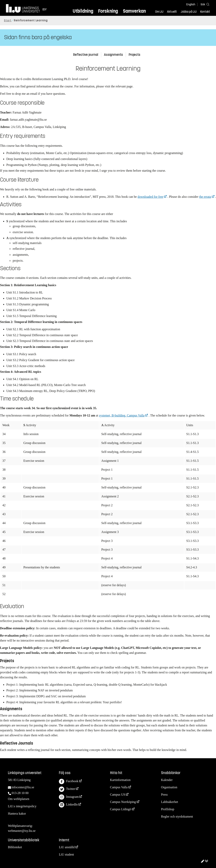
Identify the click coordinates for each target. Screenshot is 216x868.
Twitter (67, 789)
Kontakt (205, 12)
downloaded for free (150, 197)
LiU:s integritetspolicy (22, 806)
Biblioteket (15, 847)
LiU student (66, 854)
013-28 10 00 (20, 793)
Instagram (69, 797)
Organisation (169, 787)
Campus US (118, 795)
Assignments (113, 55)
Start (8, 20)
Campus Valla (119, 787)
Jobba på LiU (189, 12)
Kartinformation (120, 780)
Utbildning (83, 11)
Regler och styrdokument (177, 816)
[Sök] (204, 4)
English (191, 4)
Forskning (108, 11)
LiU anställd (67, 847)
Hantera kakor (17, 814)
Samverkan (134, 11)
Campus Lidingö (121, 809)
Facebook (69, 781)
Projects (134, 55)
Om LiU (159, 12)
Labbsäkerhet (170, 802)
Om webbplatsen (19, 799)
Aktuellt (172, 12)
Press (164, 795)
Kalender (167, 780)
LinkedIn (68, 805)
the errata (205, 197)
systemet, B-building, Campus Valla (122, 415)
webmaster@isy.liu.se (22, 831)
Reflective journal (86, 55)
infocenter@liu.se (23, 787)
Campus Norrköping (123, 802)
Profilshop (168, 809)
